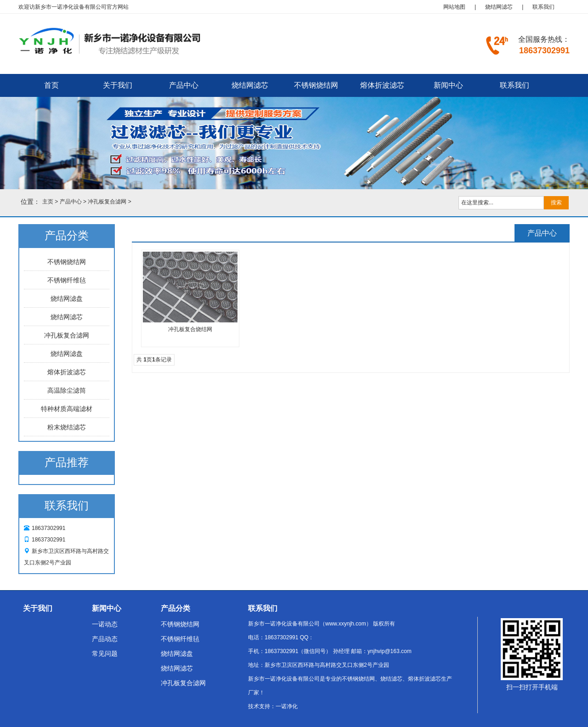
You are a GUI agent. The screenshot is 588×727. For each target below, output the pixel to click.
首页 (51, 85)
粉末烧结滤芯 (67, 427)
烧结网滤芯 (499, 7)
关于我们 (118, 85)
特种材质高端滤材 (67, 409)
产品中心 (184, 85)
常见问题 (105, 654)
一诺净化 (287, 706)
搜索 (556, 203)
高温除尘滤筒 (67, 390)
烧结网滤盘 (67, 299)
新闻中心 (448, 85)
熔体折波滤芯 (382, 85)
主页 (48, 202)
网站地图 (454, 7)
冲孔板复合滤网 (107, 202)
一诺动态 (105, 624)
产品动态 (105, 639)
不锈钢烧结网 (316, 85)
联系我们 (543, 7)
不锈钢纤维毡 (67, 280)
